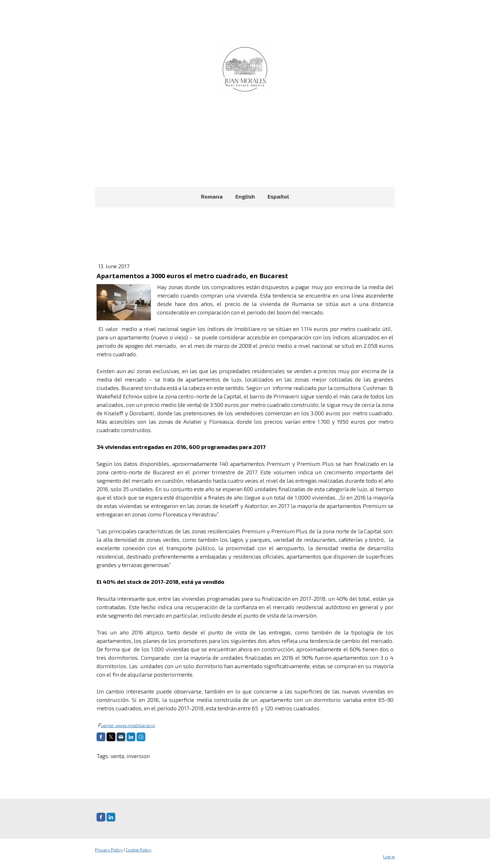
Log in (389, 857)
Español (278, 196)
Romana (212, 196)
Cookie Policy (139, 850)
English (245, 196)
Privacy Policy (109, 850)
